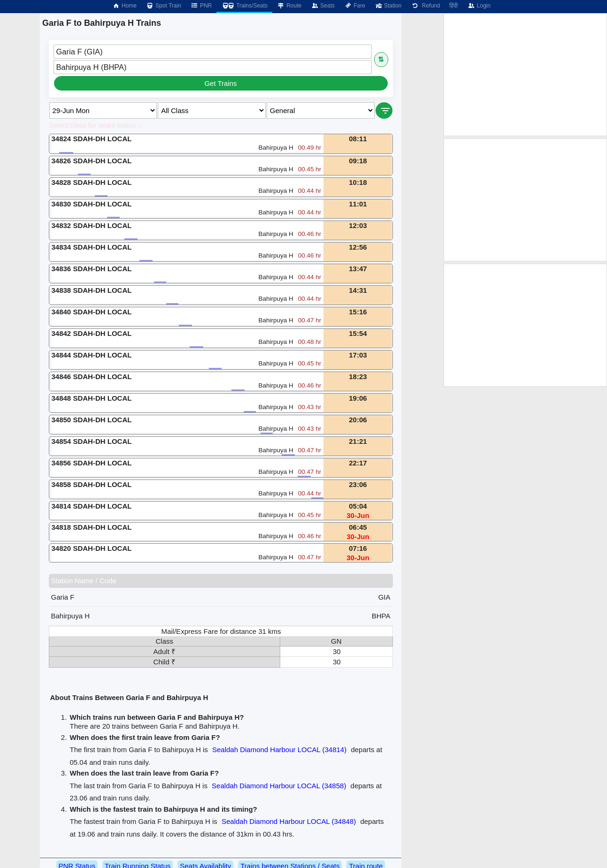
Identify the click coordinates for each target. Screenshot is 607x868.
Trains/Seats (244, 6)
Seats (323, 6)
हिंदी (453, 6)
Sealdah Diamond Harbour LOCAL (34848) (289, 821)
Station (388, 6)
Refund (425, 6)
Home (124, 6)
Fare (355, 6)
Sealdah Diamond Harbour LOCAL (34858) (279, 786)
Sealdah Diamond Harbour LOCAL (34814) (279, 750)
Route (289, 6)
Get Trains (220, 83)
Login (479, 6)
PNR (201, 6)
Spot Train (164, 6)
